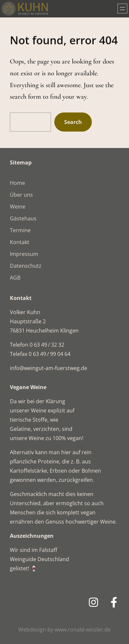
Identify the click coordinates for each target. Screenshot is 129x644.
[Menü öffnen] (122, 9)
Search (73, 122)
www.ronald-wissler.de (83, 630)
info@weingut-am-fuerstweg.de (49, 368)
